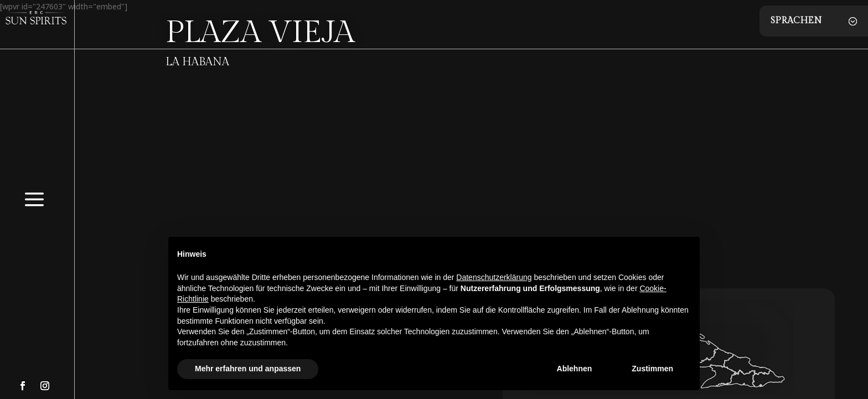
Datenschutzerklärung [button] (494, 277)
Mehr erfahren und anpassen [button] (248, 369)
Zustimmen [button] (652, 369)
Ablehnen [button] (575, 369)
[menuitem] (34, 215)
